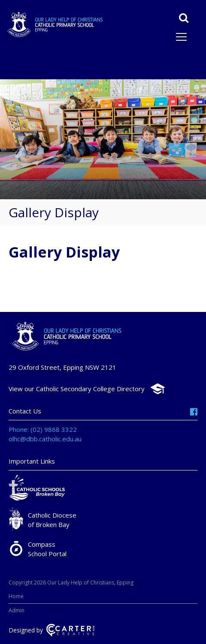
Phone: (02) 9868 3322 (43, 429)
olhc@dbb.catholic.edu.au (45, 439)
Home (16, 596)
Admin (17, 610)
